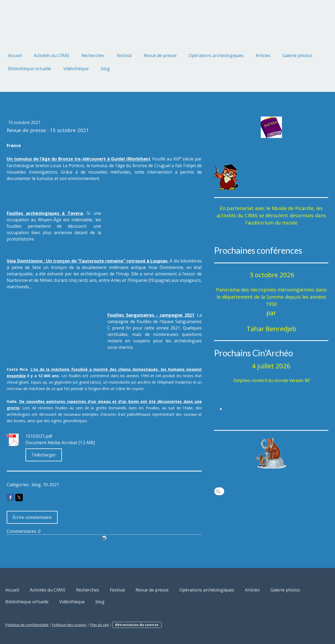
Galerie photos (297, 55)
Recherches (93, 55)
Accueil (15, 55)
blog (105, 69)
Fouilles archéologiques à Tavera (45, 213)
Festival (124, 55)
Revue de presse (160, 55)
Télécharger (44, 455)
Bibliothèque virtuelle (30, 69)
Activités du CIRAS (52, 55)
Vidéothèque (76, 69)
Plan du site (99, 625)
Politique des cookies (69, 625)
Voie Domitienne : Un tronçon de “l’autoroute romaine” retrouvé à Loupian (87, 261)
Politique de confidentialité (27, 625)
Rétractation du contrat (137, 625)
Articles (263, 55)
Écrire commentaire (32, 517)
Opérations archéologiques (216, 55)
